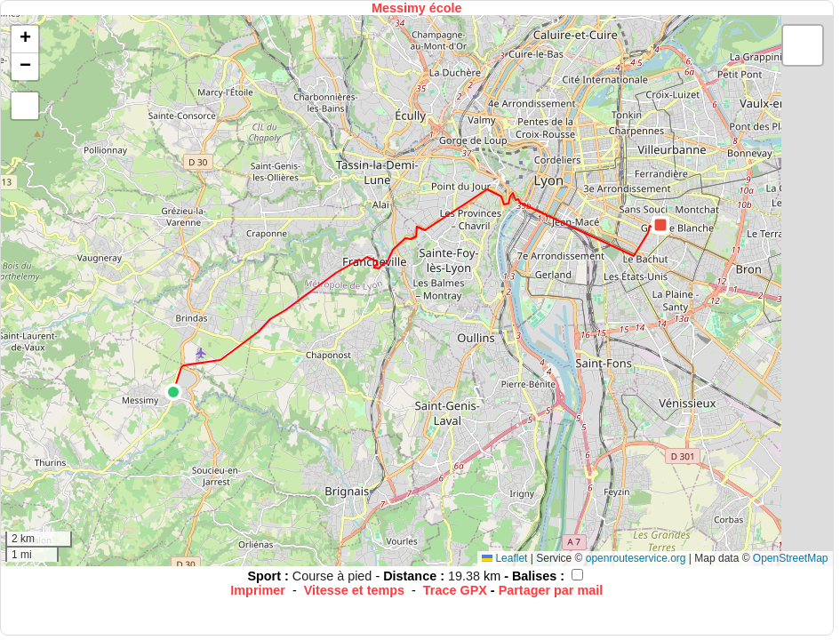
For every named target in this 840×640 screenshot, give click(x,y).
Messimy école (417, 8)
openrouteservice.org (636, 558)
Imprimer (258, 590)
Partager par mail (551, 590)
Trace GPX (455, 590)
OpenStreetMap (791, 558)
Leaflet (504, 558)
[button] (173, 392)
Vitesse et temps (354, 590)
